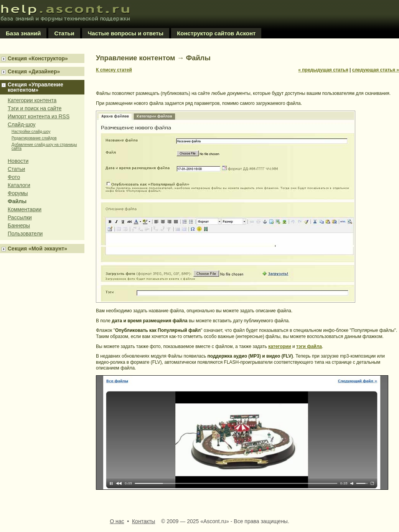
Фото (14, 177)
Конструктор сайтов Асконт (216, 33)
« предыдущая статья (323, 70)
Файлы (17, 201)
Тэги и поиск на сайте (35, 108)
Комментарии (25, 209)
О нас (117, 521)
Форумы (18, 193)
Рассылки (20, 217)
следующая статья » (376, 70)
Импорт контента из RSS (39, 116)
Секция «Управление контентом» (35, 87)
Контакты (143, 521)
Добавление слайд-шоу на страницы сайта (44, 147)
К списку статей (114, 70)
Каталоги (19, 185)
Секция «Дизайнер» (34, 71)
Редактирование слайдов (34, 138)
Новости (18, 161)
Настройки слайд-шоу (31, 132)
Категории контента (32, 100)
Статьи (64, 33)
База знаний (23, 33)
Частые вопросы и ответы (126, 33)
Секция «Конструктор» (38, 58)
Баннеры (19, 225)
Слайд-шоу (22, 124)
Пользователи (25, 234)
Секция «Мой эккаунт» (37, 249)
